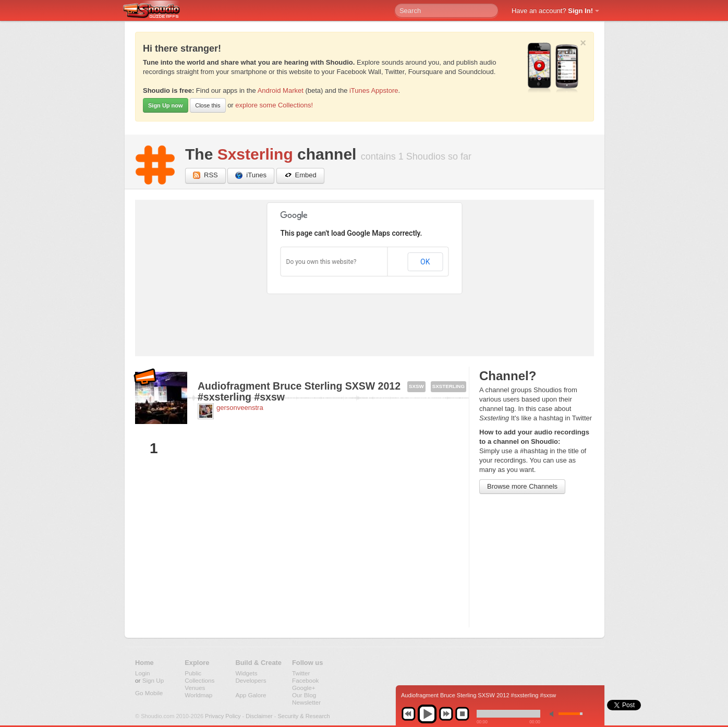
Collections (199, 680)
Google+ (304, 688)
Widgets (246, 673)
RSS (205, 175)
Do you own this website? (321, 262)
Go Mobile (149, 693)
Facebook (305, 680)
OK (425, 262)
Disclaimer (259, 716)
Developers (251, 680)
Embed (300, 175)
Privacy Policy (223, 716)
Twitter (301, 673)
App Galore (251, 695)
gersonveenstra (240, 408)
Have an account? (552, 11)
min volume (554, 714)
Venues (195, 688)
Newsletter (306, 702)
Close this (208, 105)
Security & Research (304, 716)
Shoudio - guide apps (157, 11)
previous (408, 714)
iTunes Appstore (374, 90)
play (427, 714)
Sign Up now (166, 105)
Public (193, 673)
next (446, 714)
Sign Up (153, 680)
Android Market (281, 90)
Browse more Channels (522, 486)
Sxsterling (255, 154)
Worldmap (198, 695)
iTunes (251, 175)
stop (462, 714)
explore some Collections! (274, 105)
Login (143, 673)
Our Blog (304, 695)
